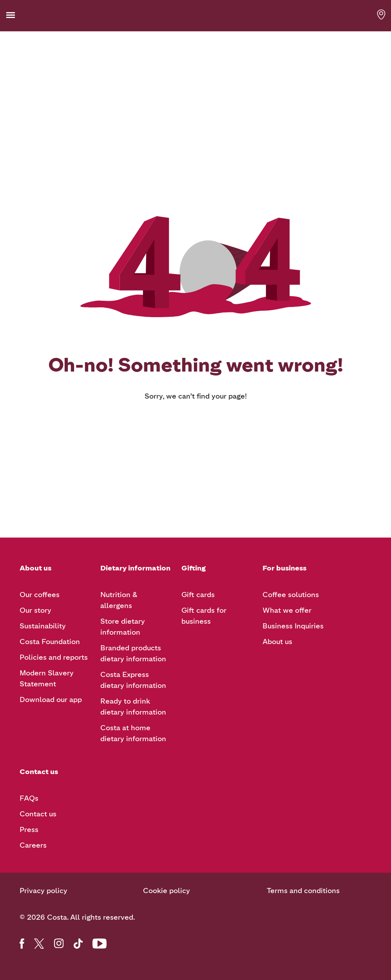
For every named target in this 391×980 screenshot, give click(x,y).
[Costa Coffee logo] (195, 15)
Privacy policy (43, 891)
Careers (33, 845)
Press (29, 830)
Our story (35, 610)
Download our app (51, 700)
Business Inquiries (293, 626)
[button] (23, 15)
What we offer (287, 610)
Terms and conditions (303, 891)
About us (277, 642)
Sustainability (43, 626)
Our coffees (40, 595)
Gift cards (198, 595)
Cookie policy (167, 891)
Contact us (38, 814)
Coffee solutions (291, 595)
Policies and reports (54, 657)
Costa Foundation (50, 642)
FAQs (29, 798)
